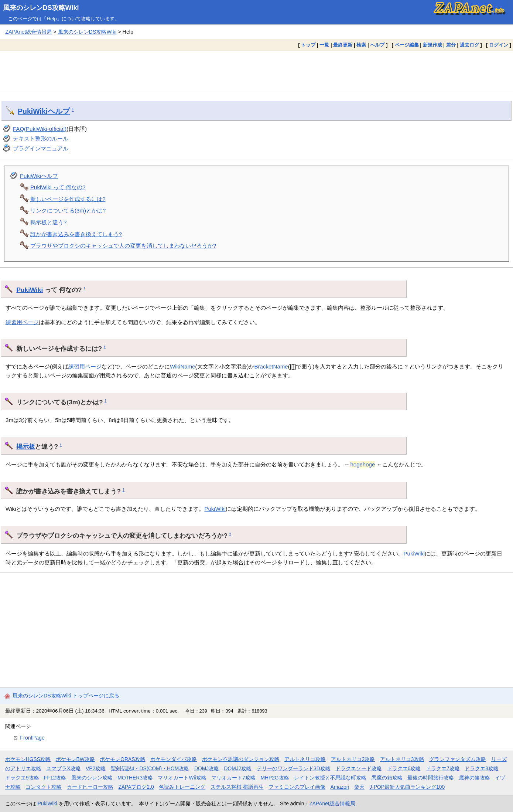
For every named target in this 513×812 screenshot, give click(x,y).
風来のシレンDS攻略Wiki (41, 8)
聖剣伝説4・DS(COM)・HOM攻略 (150, 768)
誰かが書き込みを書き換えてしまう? (76, 234)
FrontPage (32, 738)
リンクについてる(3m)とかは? (68, 210)
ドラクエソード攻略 (359, 768)
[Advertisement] (257, 70)
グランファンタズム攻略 (458, 759)
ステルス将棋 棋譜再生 (237, 787)
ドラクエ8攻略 (482, 768)
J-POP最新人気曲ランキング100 (407, 787)
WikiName (182, 366)
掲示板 (26, 446)
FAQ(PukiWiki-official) (40, 129)
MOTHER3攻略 (135, 778)
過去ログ (469, 45)
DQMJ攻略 (207, 768)
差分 (451, 45)
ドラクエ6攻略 (404, 768)
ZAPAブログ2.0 (136, 787)
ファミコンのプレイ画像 (297, 787)
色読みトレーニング (182, 787)
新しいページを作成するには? (68, 199)
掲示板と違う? (48, 222)
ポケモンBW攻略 (75, 759)
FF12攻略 (55, 778)
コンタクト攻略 (44, 787)
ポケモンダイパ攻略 (174, 759)
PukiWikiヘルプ (39, 176)
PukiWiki (33, 111)
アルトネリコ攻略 (305, 759)
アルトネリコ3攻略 (402, 759)
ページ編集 (407, 45)
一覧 (324, 45)
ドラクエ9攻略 (22, 778)
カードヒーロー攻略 (90, 787)
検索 (361, 45)
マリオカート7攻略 (233, 778)
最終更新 (343, 45)
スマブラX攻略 (63, 768)
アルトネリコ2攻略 (353, 759)
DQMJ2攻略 (238, 768)
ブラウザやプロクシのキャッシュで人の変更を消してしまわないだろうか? (123, 246)
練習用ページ (22, 322)
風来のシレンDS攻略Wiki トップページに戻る (66, 696)
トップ (308, 45)
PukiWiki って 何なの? (58, 187)
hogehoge (362, 464)
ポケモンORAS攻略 (122, 759)
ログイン (499, 45)
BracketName (271, 366)
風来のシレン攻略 (92, 778)
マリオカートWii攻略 (182, 778)
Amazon (340, 787)
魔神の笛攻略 (475, 778)
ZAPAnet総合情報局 (28, 32)
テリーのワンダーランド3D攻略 (294, 768)
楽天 (359, 787)
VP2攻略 (96, 768)
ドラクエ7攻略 (443, 768)
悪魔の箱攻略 (387, 778)
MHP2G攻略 (275, 778)
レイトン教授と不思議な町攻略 (330, 778)
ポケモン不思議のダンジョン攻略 (241, 759)
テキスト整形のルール (41, 138)
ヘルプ (377, 45)
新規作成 (432, 45)
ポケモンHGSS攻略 (28, 759)
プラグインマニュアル (41, 148)
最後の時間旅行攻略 (431, 778)
